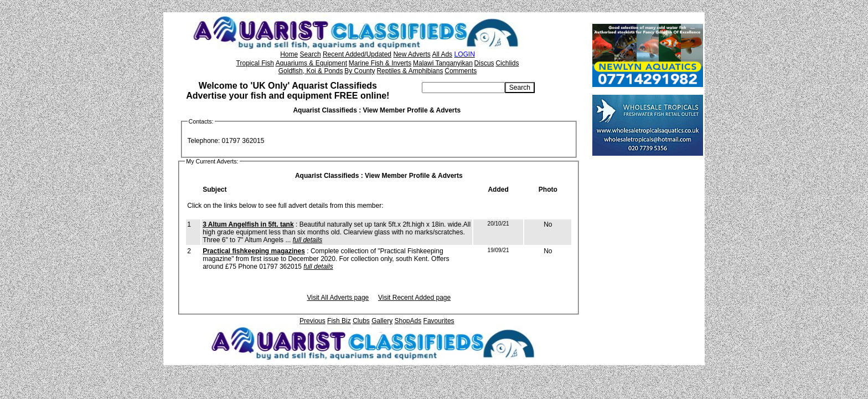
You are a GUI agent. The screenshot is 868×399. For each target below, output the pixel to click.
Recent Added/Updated (357, 54)
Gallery (382, 321)
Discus (484, 63)
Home (289, 54)
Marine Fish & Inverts (380, 63)
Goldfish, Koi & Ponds (311, 71)
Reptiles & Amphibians (410, 71)
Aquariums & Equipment (311, 63)
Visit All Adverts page (338, 298)
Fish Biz (339, 321)
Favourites (439, 321)
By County (360, 71)
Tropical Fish (255, 63)
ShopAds (408, 321)
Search (311, 54)
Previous (312, 321)
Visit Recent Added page (414, 298)
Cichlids (507, 63)
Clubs (361, 321)
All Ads (442, 54)
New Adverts (412, 54)
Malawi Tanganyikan (443, 63)
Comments (461, 71)
